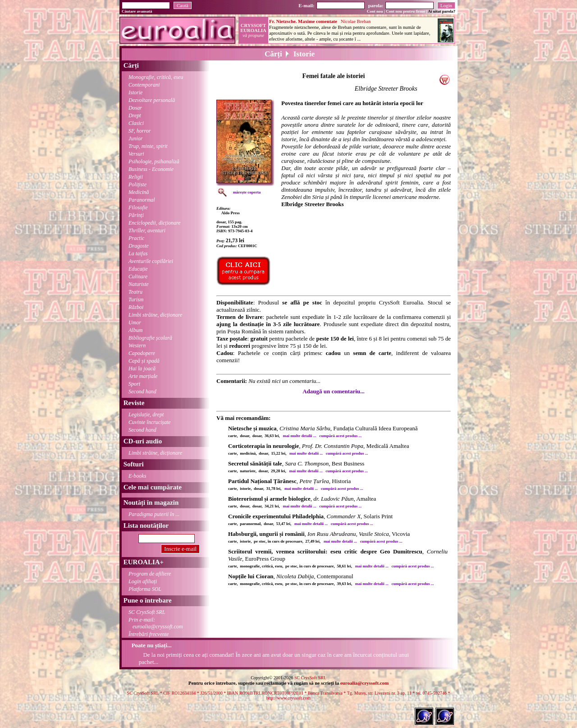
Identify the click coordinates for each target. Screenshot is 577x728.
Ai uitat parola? (442, 11)
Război (136, 307)
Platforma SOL (145, 589)
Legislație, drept (146, 415)
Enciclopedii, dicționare (155, 223)
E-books (137, 476)
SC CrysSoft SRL (147, 612)
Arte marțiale (143, 376)
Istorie (135, 92)
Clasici (136, 123)
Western (137, 346)
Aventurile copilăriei (151, 261)
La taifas (138, 253)
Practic (136, 238)
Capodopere (142, 353)
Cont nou (375, 11)
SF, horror (140, 131)
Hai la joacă (142, 369)
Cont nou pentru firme (405, 11)
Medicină (139, 192)
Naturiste (139, 284)
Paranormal (142, 200)
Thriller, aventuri (147, 230)
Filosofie (138, 207)
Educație (138, 269)
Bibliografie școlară (150, 338)
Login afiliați (143, 581)
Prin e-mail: (152, 623)
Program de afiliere (150, 574)
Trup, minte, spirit (148, 146)
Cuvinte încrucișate (150, 422)
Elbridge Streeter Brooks (386, 89)
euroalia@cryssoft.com (364, 683)
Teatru (135, 292)
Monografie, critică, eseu (156, 77)
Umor (135, 323)
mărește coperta (247, 192)
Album (135, 330)
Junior (135, 138)
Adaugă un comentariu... (334, 391)
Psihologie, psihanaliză (154, 161)
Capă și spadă (144, 361)
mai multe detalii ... (300, 436)
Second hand (142, 392)
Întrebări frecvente (149, 634)
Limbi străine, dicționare (155, 315)
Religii (136, 177)
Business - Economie (151, 169)
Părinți (136, 215)
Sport (134, 384)
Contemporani (144, 85)
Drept (135, 115)
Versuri (136, 154)
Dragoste (139, 246)
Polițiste (137, 184)
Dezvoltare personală (152, 100)
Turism (136, 299)
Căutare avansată (137, 11)
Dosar (135, 108)
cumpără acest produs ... (340, 436)
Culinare (138, 276)
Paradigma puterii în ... (154, 514)
